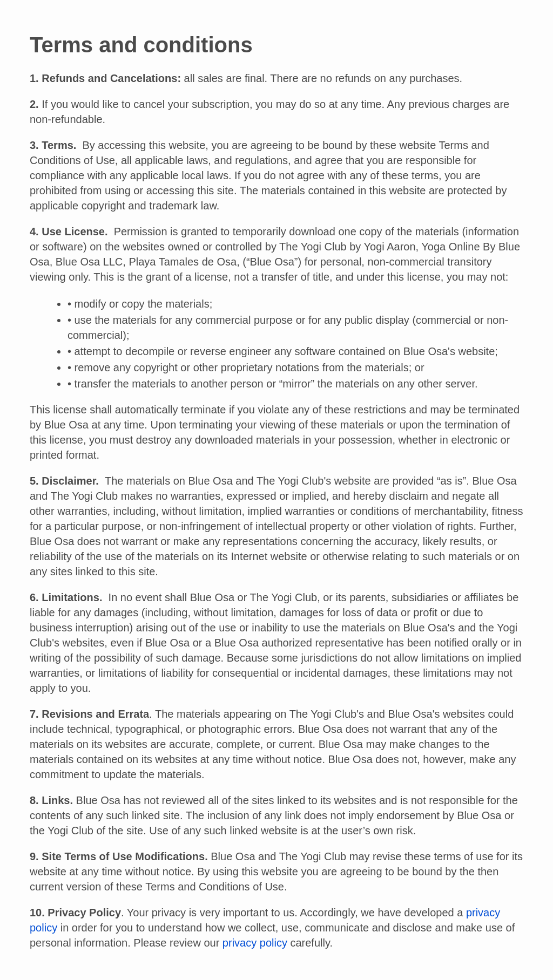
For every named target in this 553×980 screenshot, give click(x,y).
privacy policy (255, 943)
